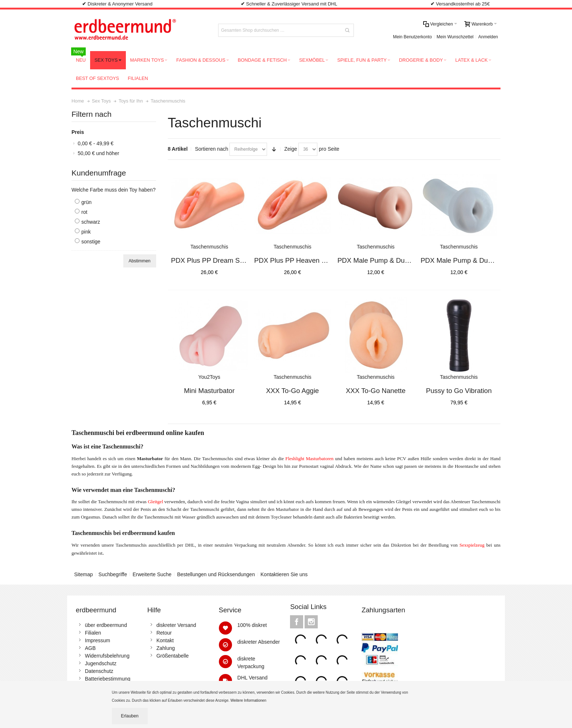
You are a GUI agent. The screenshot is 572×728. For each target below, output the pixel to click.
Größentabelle (173, 656)
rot (84, 212)
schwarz (91, 222)
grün (86, 202)
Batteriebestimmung (108, 679)
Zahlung (166, 648)
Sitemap (83, 574)
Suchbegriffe (113, 574)
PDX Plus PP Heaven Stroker (299, 260)
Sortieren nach (211, 149)
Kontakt (165, 640)
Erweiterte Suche (152, 574)
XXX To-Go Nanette (376, 391)
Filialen (93, 633)
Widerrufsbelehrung (107, 656)
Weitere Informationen (249, 700)
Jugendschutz (101, 663)
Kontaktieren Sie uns (284, 574)
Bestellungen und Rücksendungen (216, 574)
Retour (164, 633)
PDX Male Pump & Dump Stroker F (391, 260)
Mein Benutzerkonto (412, 37)
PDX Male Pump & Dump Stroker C (474, 260)
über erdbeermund (106, 625)
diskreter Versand (176, 625)
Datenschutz (99, 671)
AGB (90, 648)
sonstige (91, 242)
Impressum (98, 640)
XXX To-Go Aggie (292, 391)
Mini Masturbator (209, 391)
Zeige (291, 149)
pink (86, 232)
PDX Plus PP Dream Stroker (214, 260)
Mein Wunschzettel (455, 37)
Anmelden (488, 37)
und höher (98, 153)
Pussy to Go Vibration (459, 391)
